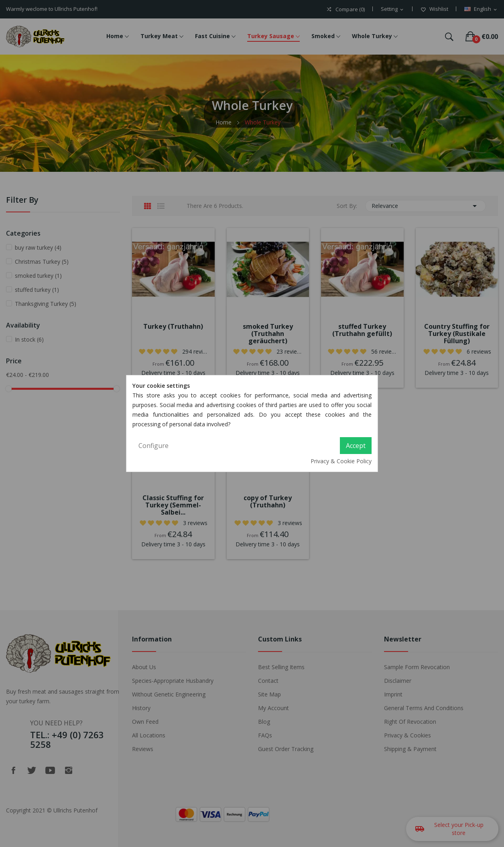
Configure (153, 446)
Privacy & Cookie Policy (341, 461)
